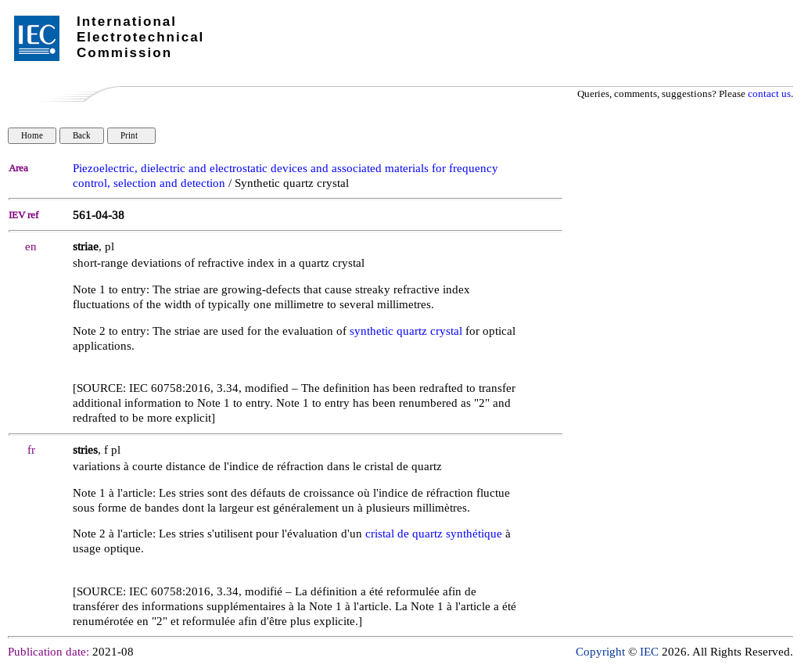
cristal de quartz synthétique (434, 534)
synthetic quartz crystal (406, 331)
